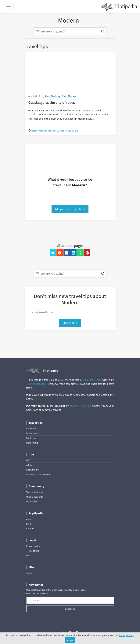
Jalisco (61, 131)
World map (32, 438)
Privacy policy (33, 546)
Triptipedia (118, 7)
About (29, 519)
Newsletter (32, 502)
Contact (30, 529)
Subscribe (70, 323)
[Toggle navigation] (8, 7)
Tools (29, 573)
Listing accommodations (39, 474)
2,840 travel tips (92, 380)
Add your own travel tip (70, 209)
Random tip (32, 443)
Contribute (32, 428)
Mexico (51, 131)
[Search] (67, 31)
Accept (70, 640)
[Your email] (70, 600)
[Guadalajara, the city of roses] (70, 71)
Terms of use (33, 551)
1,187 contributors (36, 384)
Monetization (33, 433)
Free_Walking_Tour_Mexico (60, 96)
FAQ (28, 460)
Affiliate (30, 465)
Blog (29, 524)
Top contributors (35, 492)
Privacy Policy (126, 635)
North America (39, 131)
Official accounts (35, 497)
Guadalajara (72, 131)
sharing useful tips (80, 406)
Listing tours (32, 470)
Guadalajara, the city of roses (52, 102)
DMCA (29, 555)
